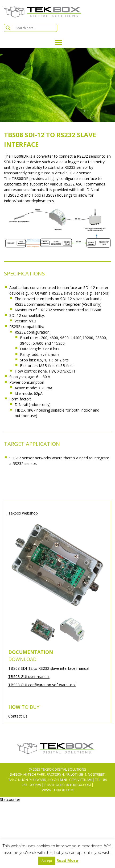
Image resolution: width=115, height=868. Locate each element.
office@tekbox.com (74, 785)
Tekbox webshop (23, 513)
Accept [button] (47, 861)
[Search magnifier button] (8, 28)
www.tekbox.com (58, 790)
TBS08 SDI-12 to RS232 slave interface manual (49, 668)
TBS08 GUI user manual (29, 677)
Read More (67, 860)
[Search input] (36, 28)
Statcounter (10, 799)
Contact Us (18, 716)
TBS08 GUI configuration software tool (42, 685)
